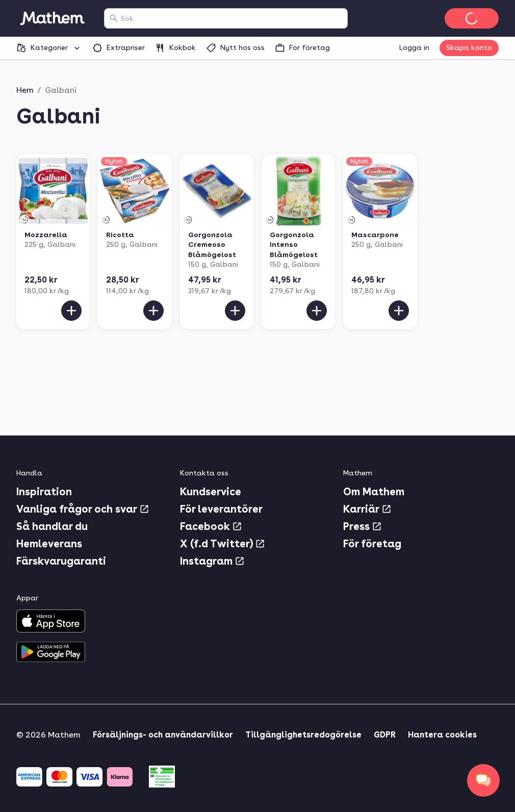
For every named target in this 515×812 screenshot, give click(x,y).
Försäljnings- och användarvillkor (163, 735)
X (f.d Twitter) (223, 544)
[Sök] (114, 18)
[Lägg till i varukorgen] (71, 311)
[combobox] (232, 18)
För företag (372, 544)
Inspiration (44, 492)
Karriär (367, 509)
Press (363, 526)
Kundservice (211, 492)
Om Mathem (374, 492)
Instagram (212, 561)
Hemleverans (49, 544)
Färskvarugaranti (61, 561)
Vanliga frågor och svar (83, 509)
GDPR (385, 735)
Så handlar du (52, 526)
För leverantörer (221, 509)
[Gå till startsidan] (52, 18)
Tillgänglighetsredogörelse (303, 735)
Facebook (211, 526)
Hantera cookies (442, 735)
